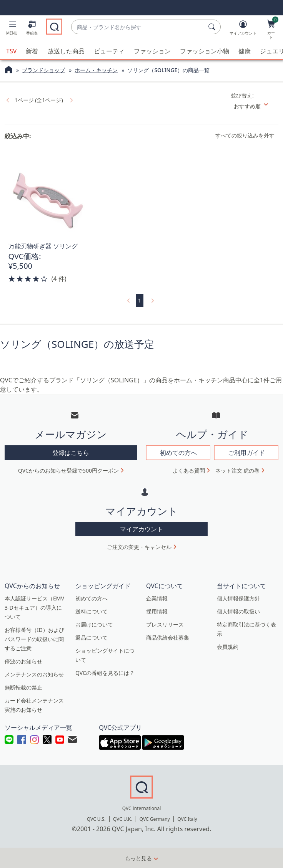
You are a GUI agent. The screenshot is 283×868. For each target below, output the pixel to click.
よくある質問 (189, 470)
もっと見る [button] (138, 858)
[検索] (213, 27)
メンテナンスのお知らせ (34, 674)
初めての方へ (92, 598)
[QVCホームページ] (9, 70)
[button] (12, 29)
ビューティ (109, 51)
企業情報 (157, 598)
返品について (92, 637)
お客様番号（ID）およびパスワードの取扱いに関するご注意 (34, 639)
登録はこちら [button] (71, 452)
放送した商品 (66, 51)
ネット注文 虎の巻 (238, 470)
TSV (11, 51)
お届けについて (94, 624)
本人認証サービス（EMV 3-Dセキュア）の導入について (34, 607)
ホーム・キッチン (96, 70)
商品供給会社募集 (168, 637)
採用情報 (157, 611)
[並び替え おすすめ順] (254, 106)
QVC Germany (155, 819)
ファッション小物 (205, 51)
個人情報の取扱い (238, 611)
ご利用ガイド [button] (246, 452)
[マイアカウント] (243, 29)
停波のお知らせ (23, 661)
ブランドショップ (43, 70)
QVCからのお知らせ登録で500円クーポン (68, 470)
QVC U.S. (96, 819)
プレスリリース (165, 624)
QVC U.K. (122, 819)
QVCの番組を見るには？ (105, 672)
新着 (32, 51)
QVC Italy (187, 819)
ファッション (152, 51)
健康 (245, 51)
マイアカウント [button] (141, 529)
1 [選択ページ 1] (140, 300)
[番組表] (32, 29)
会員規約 (228, 646)
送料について (92, 611)
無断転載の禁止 (23, 687)
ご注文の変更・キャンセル (139, 546)
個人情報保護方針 (238, 598)
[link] (7, 99)
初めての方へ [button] (178, 452)
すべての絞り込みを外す (245, 135)
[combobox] (138, 27)
